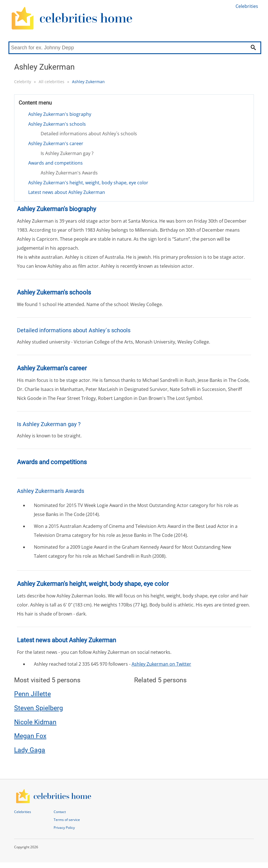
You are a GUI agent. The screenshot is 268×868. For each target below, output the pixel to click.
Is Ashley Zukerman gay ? (67, 153)
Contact (60, 812)
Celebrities (247, 6)
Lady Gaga (30, 750)
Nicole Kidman (35, 722)
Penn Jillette (32, 694)
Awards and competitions (55, 163)
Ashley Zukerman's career (56, 143)
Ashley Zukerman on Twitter (161, 664)
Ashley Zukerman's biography (60, 114)
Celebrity (23, 82)
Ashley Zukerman (88, 82)
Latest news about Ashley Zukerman (67, 192)
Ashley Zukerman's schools (57, 124)
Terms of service (67, 820)
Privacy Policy (64, 828)
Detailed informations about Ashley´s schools (89, 134)
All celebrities (52, 82)
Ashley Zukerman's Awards (69, 173)
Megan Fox (30, 736)
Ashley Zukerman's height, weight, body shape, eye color (88, 183)
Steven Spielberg (39, 708)
